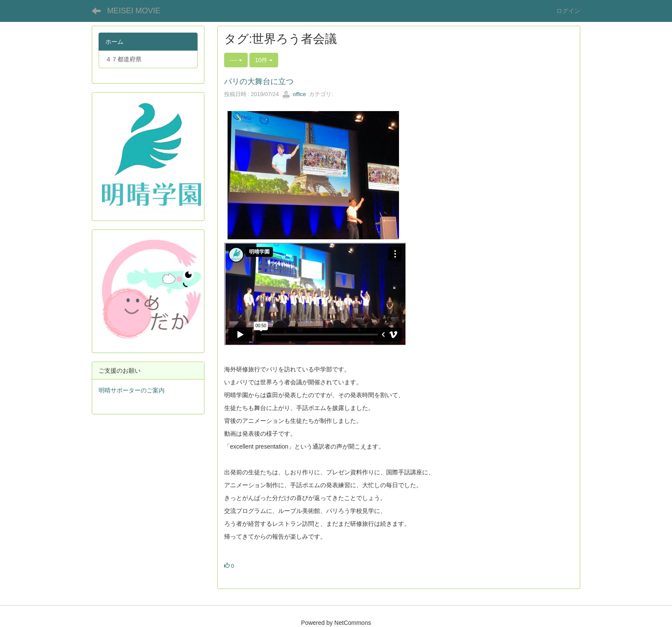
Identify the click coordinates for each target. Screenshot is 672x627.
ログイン (568, 11)
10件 (264, 60)
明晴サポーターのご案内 (132, 390)
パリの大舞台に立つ (259, 81)
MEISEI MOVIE (134, 11)
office (294, 94)
